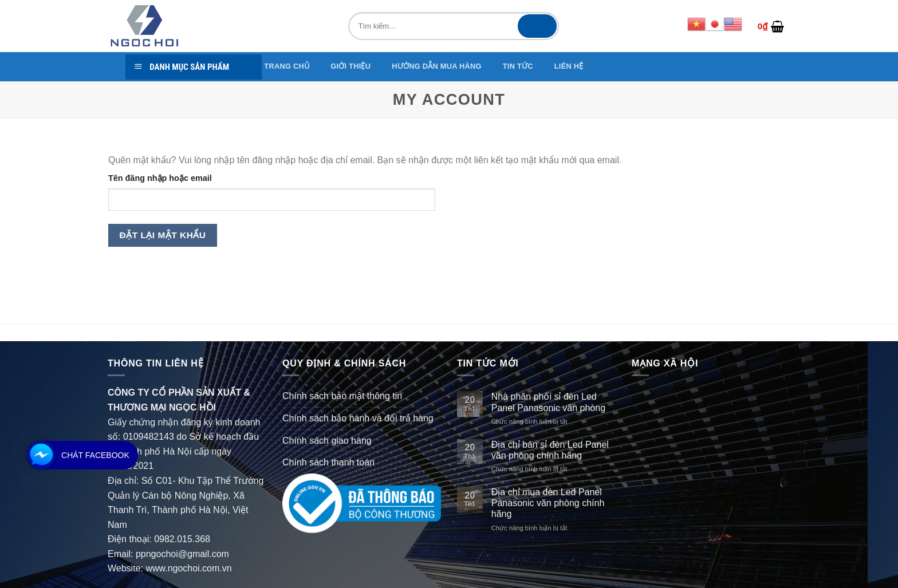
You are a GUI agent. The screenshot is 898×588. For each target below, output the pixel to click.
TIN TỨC (518, 66)
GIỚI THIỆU (350, 66)
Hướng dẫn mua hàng (437, 66)
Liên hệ (569, 66)
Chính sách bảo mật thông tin (342, 396)
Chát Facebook (95, 455)
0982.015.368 (182, 539)
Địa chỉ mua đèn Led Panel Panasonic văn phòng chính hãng (548, 503)
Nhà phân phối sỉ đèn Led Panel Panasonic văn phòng (548, 402)
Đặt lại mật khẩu (163, 235)
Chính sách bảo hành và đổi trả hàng (358, 418)
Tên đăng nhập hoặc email (160, 178)
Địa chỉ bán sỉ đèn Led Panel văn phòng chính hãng (550, 450)
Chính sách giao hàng (327, 441)
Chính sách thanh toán (328, 462)
